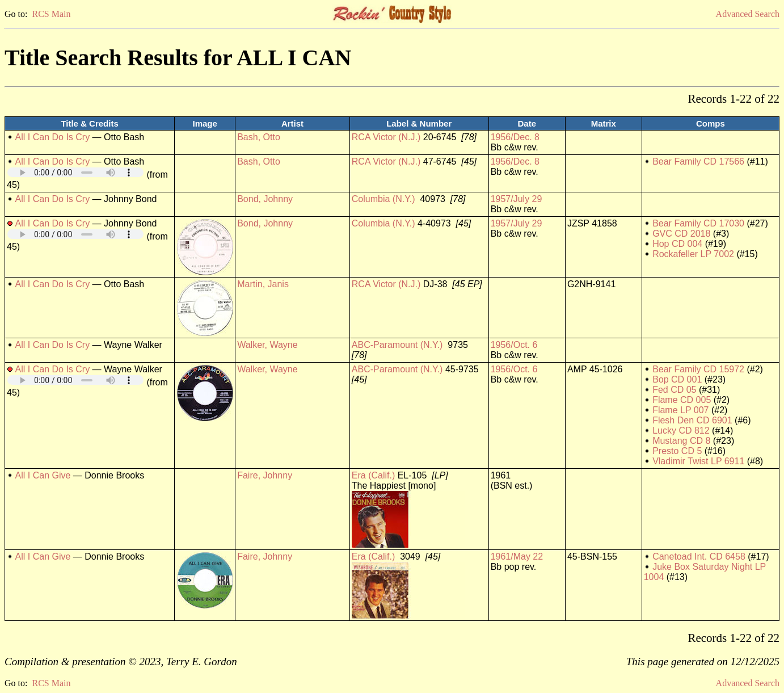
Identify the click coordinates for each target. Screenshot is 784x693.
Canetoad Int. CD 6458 (699, 556)
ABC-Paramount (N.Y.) (397, 345)
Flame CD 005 (682, 400)
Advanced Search (748, 14)
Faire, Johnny (265, 475)
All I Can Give (43, 475)
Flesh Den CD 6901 (692, 420)
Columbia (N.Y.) (383, 199)
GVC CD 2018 (681, 234)
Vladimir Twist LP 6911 (698, 461)
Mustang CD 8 (681, 441)
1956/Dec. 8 (515, 137)
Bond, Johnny (265, 199)
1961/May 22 (517, 556)
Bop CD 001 (677, 379)
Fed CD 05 (674, 390)
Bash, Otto (259, 137)
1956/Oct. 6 (514, 345)
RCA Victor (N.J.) (386, 137)
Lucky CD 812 (681, 430)
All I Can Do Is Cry (53, 137)
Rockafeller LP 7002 (693, 254)
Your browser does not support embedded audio (75, 172)
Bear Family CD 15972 (698, 369)
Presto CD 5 (677, 451)
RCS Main (51, 14)
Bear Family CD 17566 (698, 161)
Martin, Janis (263, 284)
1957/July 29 (517, 199)
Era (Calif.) (373, 475)
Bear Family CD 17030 (698, 223)
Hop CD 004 (677, 244)
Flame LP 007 (680, 410)
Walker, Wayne (267, 345)
